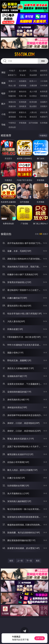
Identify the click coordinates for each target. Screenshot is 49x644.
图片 (3, 104)
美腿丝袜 (12, 106)
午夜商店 (12, 123)
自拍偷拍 (23, 81)
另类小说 (23, 117)
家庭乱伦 (23, 112)
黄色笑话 (33, 117)
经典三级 (23, 96)
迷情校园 (12, 117)
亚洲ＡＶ (12, 81)
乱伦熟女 (33, 96)
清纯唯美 (23, 106)
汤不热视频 (33, 123)
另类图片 (44, 106)
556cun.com (24, 54)
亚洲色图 (23, 102)
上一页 (20, 561)
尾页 (38, 561)
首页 (11, 561)
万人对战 (33, 71)
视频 (3, 83)
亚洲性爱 (12, 91)
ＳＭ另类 (44, 85)
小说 (3, 114)
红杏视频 (44, 123)
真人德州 (23, 71)
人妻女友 (33, 112)
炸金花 (23, 75)
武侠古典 (44, 112)
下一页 (29, 561)
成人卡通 (33, 91)
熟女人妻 (12, 85)
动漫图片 (44, 102)
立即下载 (40, 638)
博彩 (3, 72)
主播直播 (33, 85)
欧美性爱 (44, 91)
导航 (3, 125)
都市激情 (12, 112)
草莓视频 (23, 123)
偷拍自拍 (23, 91)
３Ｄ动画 (44, 81)
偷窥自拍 (12, 102)
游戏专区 (44, 71)
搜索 (43, 61)
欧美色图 (33, 102)
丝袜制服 (23, 85)
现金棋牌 (33, 75)
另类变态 (44, 96)
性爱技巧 (44, 117)
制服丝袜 (12, 96)
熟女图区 (33, 106)
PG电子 (12, 71)
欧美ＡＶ (33, 81)
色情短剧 (12, 127)
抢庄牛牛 (44, 75)
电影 (3, 93)
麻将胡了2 (12, 75)
